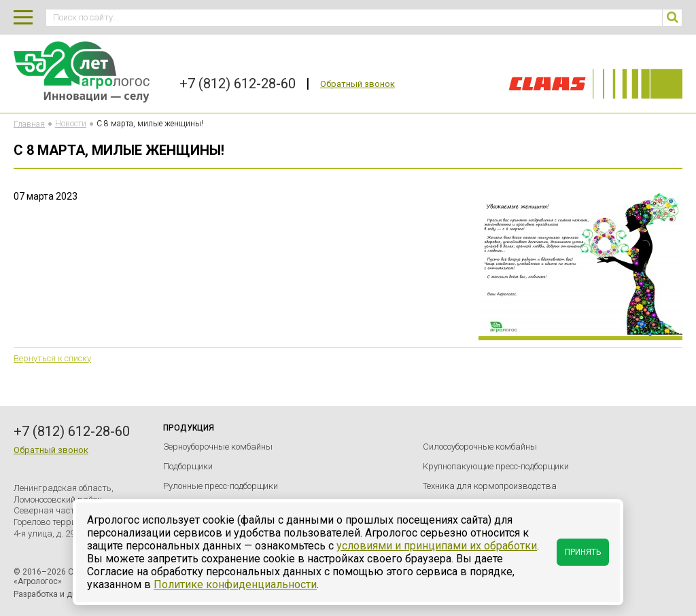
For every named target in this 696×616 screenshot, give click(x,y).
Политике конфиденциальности (235, 584)
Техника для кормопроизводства (490, 486)
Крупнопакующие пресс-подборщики (496, 466)
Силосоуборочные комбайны (480, 447)
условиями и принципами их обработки (437, 546)
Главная (29, 124)
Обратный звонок (358, 84)
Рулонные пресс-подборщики (221, 486)
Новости (71, 124)
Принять (583, 552)
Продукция (189, 428)
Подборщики (188, 466)
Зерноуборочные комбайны (218, 447)
